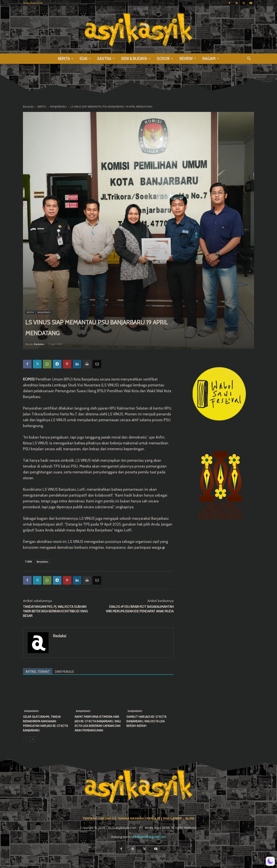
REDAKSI (108, 818)
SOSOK (165, 59)
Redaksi (39, 344)
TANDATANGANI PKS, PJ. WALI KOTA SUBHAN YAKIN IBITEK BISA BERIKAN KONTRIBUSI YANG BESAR (55, 611)
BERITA (66, 59)
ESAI (85, 59)
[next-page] (33, 739)
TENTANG (91, 818)
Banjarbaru (42, 562)
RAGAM (211, 59)
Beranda (28, 107)
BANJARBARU (58, 107)
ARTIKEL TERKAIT (38, 672)
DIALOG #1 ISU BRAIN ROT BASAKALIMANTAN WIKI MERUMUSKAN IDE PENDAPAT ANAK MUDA (140, 609)
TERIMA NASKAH (131, 818)
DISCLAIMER (173, 818)
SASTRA (106, 59)
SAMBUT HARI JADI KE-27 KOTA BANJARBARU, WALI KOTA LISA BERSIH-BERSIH (146, 721)
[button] (249, 59)
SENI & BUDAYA (136, 59)
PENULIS (154, 818)
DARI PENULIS (64, 672)
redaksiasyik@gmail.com (149, 837)
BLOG (190, 818)
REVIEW (188, 59)
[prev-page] (26, 739)
